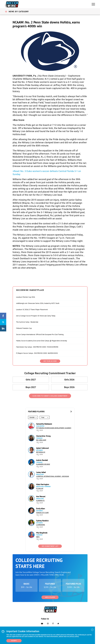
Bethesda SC (41, 452)
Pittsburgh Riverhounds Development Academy (54, 428)
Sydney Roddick (42, 521)
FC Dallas (40, 488)
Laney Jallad (41, 472)
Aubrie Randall (42, 460)
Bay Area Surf (41, 440)
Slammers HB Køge (43, 464)
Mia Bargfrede (42, 533)
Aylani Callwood (42, 448)
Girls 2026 (69, 380)
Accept (14, 641)
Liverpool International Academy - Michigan (53, 476)
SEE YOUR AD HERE (50, 361)
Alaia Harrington (43, 484)
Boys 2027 (31, 387)
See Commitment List (50, 546)
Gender (32, 417)
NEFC (38, 537)
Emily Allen (41, 509)
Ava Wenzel (41, 496)
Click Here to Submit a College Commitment (50, 396)
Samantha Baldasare (44, 424)
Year (43, 417)
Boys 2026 (69, 387)
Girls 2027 (31, 380)
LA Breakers (41, 525)
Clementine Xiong (43, 436)
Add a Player (50, 597)
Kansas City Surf (42, 513)
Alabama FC (40, 501)
